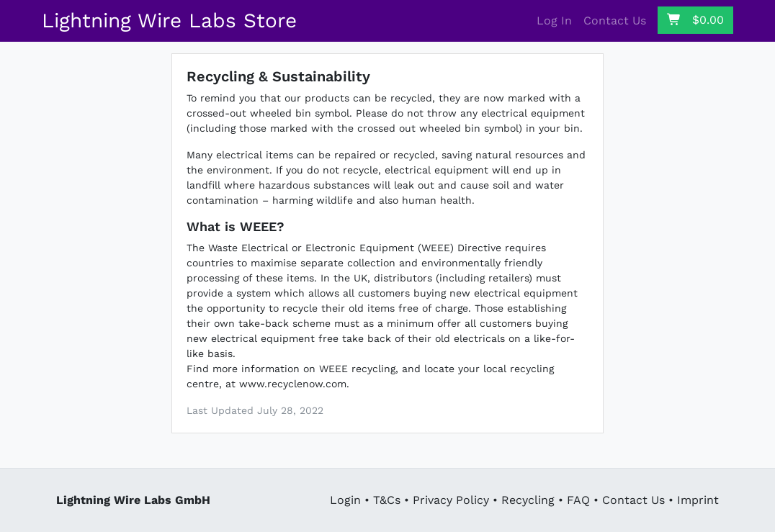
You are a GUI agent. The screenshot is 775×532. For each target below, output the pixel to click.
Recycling (528, 500)
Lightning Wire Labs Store (169, 21)
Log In (554, 21)
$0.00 (695, 20)
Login (345, 500)
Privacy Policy (451, 500)
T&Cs (387, 500)
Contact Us (615, 21)
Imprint (698, 500)
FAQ (578, 500)
